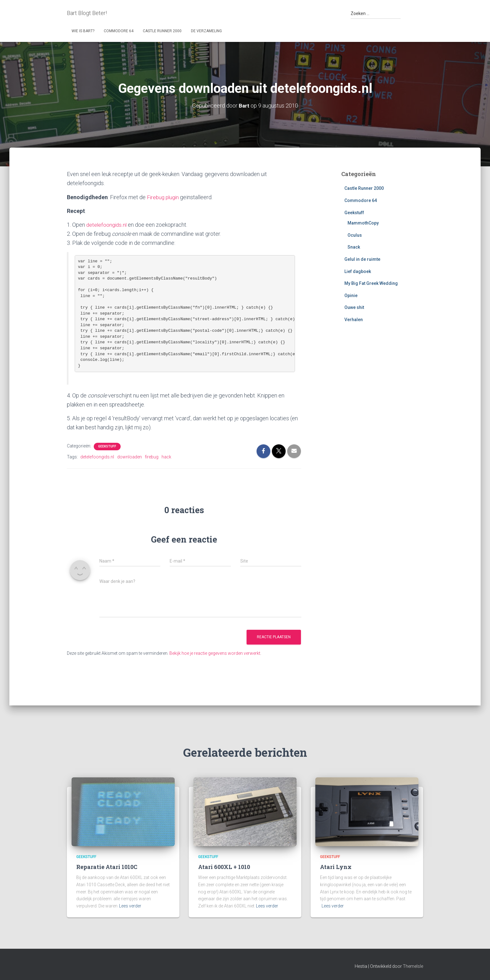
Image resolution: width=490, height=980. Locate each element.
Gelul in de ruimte (362, 259)
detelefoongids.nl (107, 225)
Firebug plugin (164, 197)
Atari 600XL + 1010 (224, 867)
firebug (152, 457)
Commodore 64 (119, 31)
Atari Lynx (336, 867)
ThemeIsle (413, 966)
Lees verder (130, 906)
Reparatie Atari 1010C (107, 867)
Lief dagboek (358, 271)
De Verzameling (206, 31)
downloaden (130, 457)
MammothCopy (363, 223)
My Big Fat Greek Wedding (371, 283)
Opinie (351, 296)
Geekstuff (107, 446)
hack (166, 457)
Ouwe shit (354, 307)
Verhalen (354, 320)
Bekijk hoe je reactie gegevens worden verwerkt (215, 653)
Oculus (355, 235)
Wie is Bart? (83, 31)
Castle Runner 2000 (162, 31)
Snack (354, 247)
